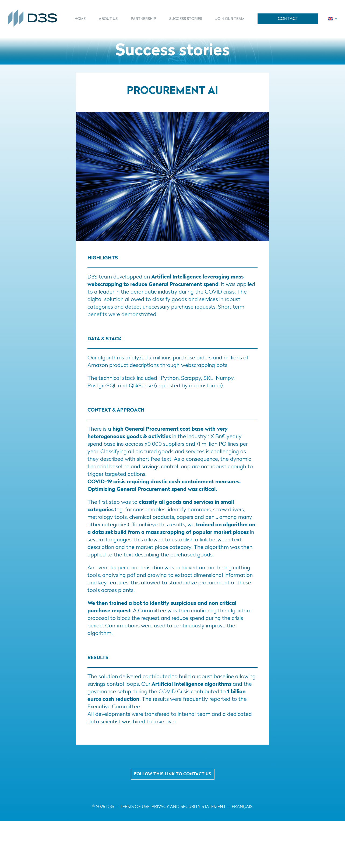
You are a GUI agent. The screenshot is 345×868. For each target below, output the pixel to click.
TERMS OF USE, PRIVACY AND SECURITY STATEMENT (173, 807)
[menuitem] (83, 19)
